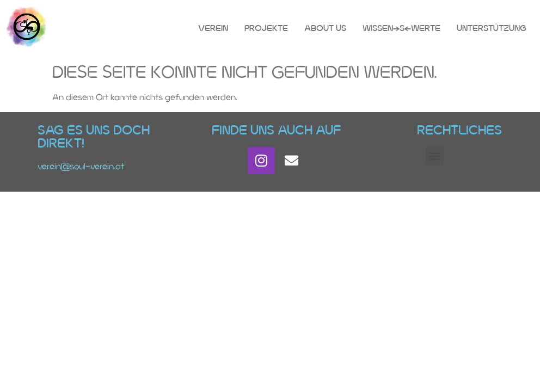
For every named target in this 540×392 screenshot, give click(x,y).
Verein (213, 28)
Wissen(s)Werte (401, 28)
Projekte (266, 28)
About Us (325, 28)
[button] (435, 156)
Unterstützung (492, 28)
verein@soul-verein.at (81, 166)
